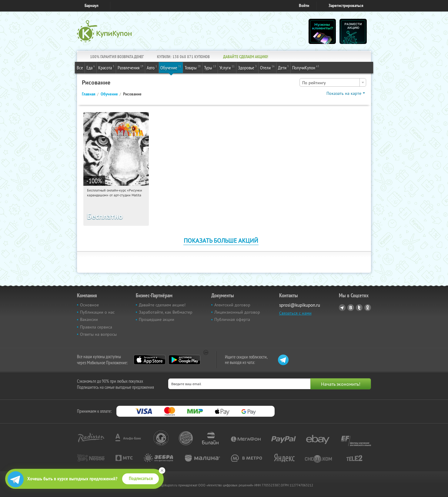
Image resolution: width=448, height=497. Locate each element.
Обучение (171, 67)
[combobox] (333, 82)
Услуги (227, 67)
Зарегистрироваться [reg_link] (346, 6)
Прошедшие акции (157, 319)
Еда (91, 67)
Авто (152, 67)
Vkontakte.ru (351, 308)
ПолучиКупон (306, 67)
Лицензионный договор (237, 312)
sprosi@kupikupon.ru (300, 305)
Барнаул (92, 6)
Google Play (184, 360)
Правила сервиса (96, 327)
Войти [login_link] (304, 6)
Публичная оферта (232, 319)
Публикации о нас (97, 312)
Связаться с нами (295, 313)
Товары (193, 67)
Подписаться (141, 479)
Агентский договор (232, 305)
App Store (150, 360)
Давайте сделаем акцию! (162, 305)
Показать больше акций (221, 240)
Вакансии (89, 319)
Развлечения (130, 67)
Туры (210, 67)
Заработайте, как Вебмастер (166, 312)
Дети (283, 67)
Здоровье (247, 67)
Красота (106, 67)
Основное (89, 305)
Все (80, 68)
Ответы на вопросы (98, 334)
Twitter (359, 308)
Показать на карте (344, 93)
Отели (267, 67)
